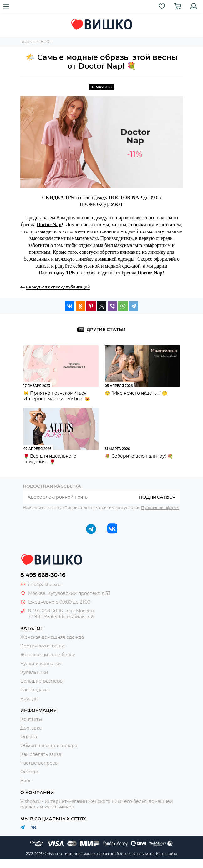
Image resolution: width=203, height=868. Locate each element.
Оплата (29, 737)
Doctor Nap (49, 224)
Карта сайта (167, 854)
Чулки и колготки (41, 663)
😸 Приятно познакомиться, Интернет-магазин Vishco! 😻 (57, 396)
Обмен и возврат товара (49, 746)
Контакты (31, 719)
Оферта (29, 772)
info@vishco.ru (44, 585)
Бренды (29, 699)
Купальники (34, 672)
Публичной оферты (160, 508)
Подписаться (157, 497)
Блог (26, 781)
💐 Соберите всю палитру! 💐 (139, 456)
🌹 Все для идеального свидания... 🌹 (50, 459)
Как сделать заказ (41, 754)
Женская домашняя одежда (52, 637)
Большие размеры (42, 681)
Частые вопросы (39, 763)
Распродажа (35, 690)
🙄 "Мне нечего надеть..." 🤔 (136, 393)
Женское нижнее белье (48, 655)
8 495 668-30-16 (43, 575)
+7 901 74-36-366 (46, 616)
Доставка (31, 728)
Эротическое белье (43, 646)
